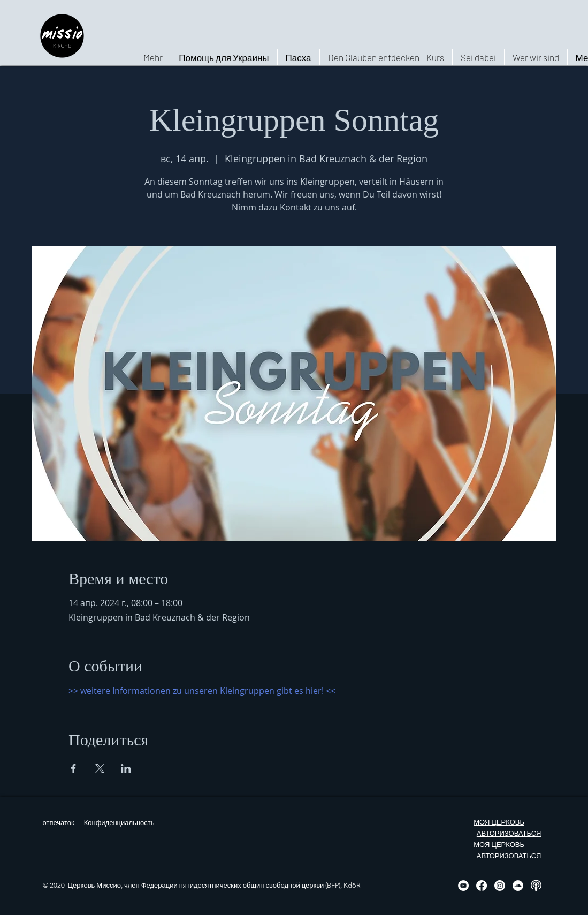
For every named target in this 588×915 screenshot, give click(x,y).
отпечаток (59, 823)
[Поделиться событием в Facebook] (74, 768)
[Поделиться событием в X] (100, 768)
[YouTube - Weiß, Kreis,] (463, 886)
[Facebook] (482, 886)
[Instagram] (500, 886)
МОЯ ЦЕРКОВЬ (499, 822)
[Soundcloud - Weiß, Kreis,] (518, 886)
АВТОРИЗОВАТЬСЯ (509, 833)
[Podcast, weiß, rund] (536, 886)
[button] (536, 57)
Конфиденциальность (119, 823)
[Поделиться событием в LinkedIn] (126, 768)
